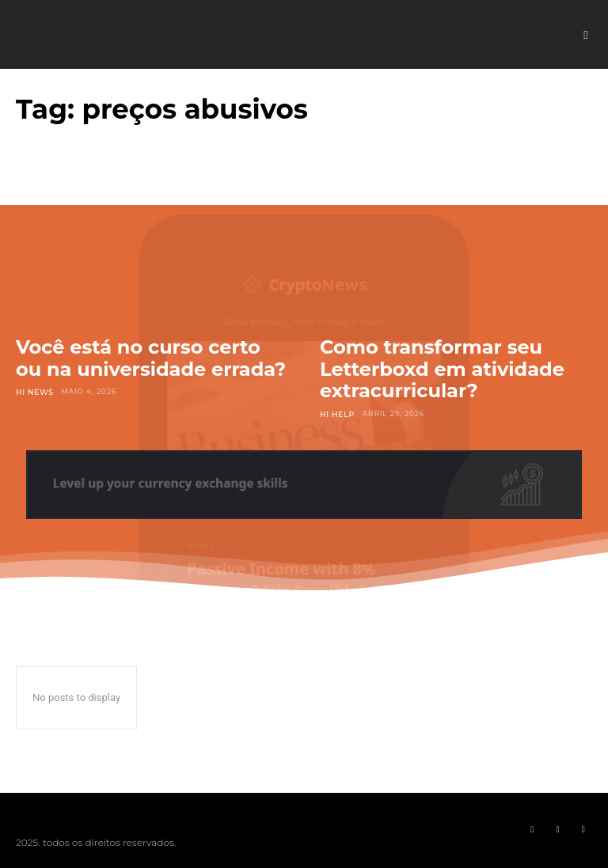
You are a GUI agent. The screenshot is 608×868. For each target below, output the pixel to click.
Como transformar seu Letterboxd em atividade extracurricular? (442, 369)
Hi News (34, 391)
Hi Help (337, 413)
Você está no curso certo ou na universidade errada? (151, 358)
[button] (586, 35)
